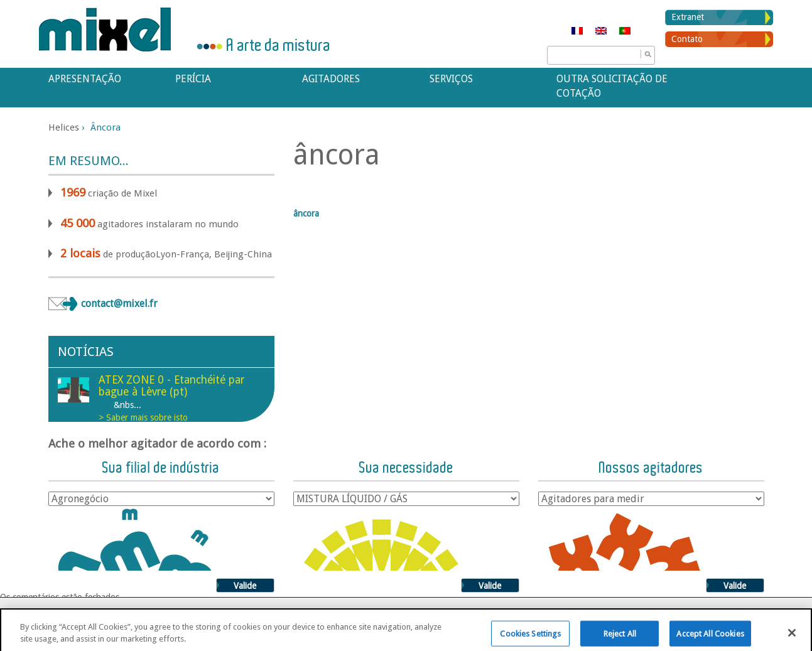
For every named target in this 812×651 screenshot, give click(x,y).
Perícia (193, 79)
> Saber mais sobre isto (143, 417)
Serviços (451, 79)
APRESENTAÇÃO (85, 79)
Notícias (86, 352)
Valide (245, 586)
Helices (64, 127)
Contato (687, 39)
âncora (306, 213)
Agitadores (331, 79)
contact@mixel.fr (119, 304)
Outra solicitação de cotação (612, 86)
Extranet (688, 17)
